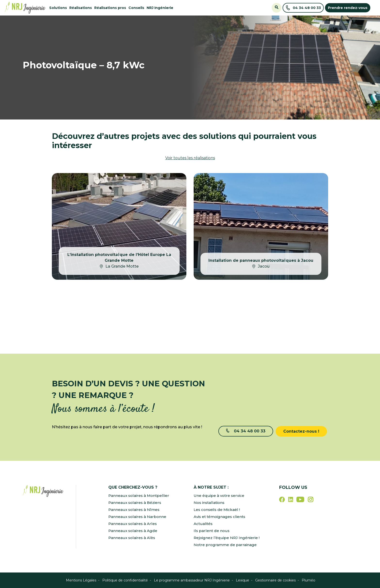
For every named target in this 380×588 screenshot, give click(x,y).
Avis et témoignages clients (221, 517)
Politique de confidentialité (125, 580)
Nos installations (210, 503)
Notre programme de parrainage (226, 545)
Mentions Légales (81, 580)
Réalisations (81, 8)
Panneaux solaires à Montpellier (140, 496)
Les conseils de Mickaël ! (218, 510)
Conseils (136, 8)
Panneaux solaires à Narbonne (138, 517)
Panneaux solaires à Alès (133, 538)
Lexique (242, 580)
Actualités (204, 524)
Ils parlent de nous (212, 531)
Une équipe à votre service (220, 496)
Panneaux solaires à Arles (133, 524)
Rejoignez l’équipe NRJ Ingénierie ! (227, 538)
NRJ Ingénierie (160, 8)
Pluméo (309, 580)
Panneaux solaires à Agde (134, 531)
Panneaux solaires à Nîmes (135, 510)
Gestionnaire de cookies (275, 580)
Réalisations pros (110, 8)
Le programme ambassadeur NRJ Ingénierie (192, 580)
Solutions (58, 8)
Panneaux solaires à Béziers (136, 503)
